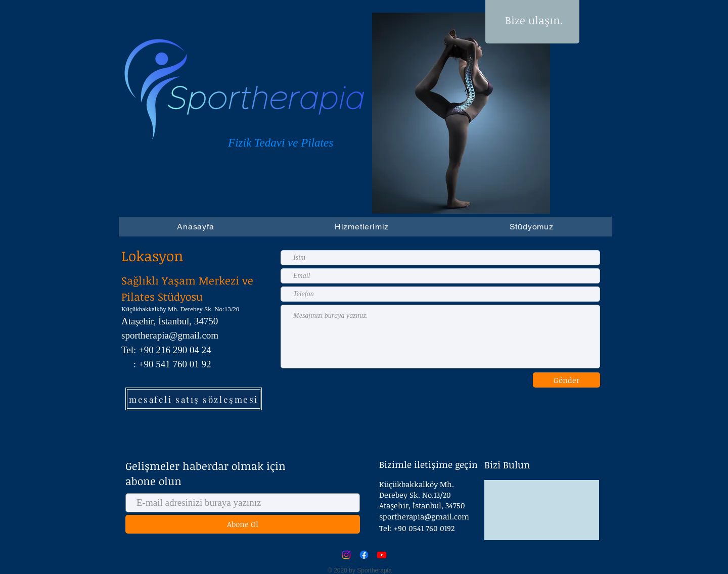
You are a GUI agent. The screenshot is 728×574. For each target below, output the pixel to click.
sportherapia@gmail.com (424, 516)
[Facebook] (364, 555)
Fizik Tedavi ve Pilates (282, 143)
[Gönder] (566, 380)
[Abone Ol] (243, 524)
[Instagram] (346, 555)
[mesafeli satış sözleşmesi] (194, 399)
